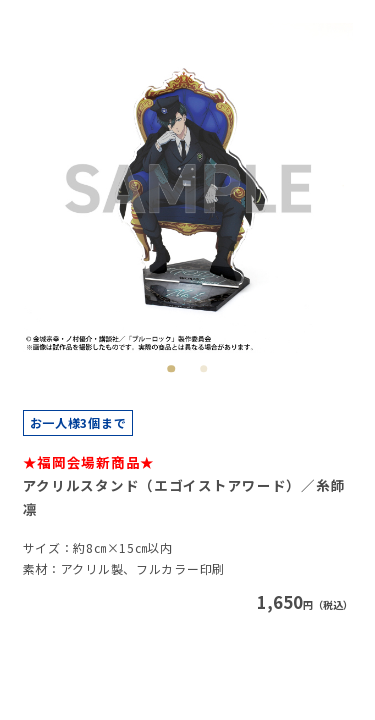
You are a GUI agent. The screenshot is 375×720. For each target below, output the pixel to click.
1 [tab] (171, 368)
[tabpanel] (188, 188)
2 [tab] (203, 368)
